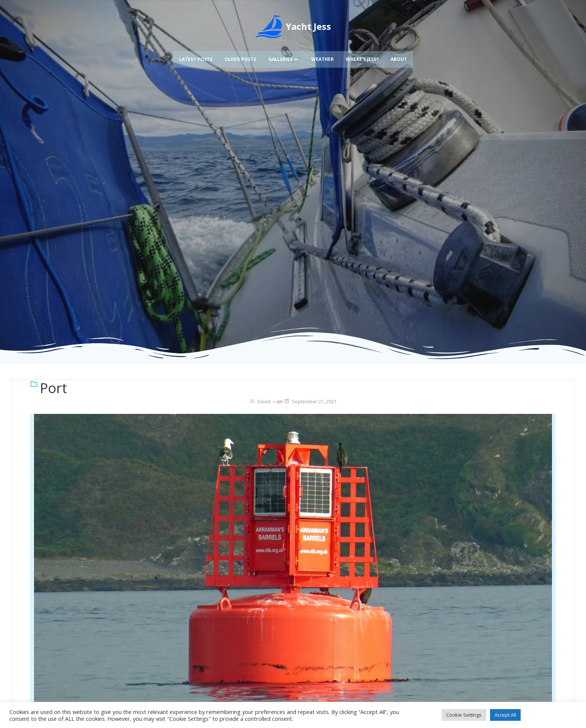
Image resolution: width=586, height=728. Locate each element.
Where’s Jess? (362, 58)
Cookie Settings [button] (464, 715)
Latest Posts (196, 58)
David (260, 401)
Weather (322, 58)
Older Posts (240, 58)
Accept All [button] (505, 715)
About (399, 58)
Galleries (284, 58)
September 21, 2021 (310, 401)
